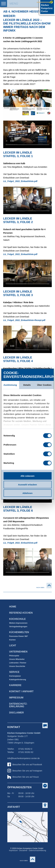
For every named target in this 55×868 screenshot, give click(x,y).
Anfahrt (14, 807)
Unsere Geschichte (17, 666)
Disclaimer (17, 713)
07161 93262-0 (25, 749)
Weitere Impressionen (18, 623)
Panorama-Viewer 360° (19, 636)
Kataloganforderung (18, 680)
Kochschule (18, 619)
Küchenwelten (19, 632)
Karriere (15, 685)
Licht (13, 645)
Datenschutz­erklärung (18, 705)
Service (14, 672)
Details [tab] (27, 385)
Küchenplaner (15, 676)
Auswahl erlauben (27, 485)
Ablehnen (27, 493)
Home (13, 607)
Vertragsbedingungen (18, 627)
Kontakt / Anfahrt (21, 691)
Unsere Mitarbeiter (17, 659)
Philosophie (14, 656)
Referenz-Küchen (21, 613)
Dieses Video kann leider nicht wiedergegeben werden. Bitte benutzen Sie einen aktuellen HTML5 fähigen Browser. (27, 200)
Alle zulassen (27, 476)
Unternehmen (18, 652)
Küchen (12, 640)
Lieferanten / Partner (18, 663)
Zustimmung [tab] (10, 385)
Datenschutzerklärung (37, 850)
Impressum (16, 698)
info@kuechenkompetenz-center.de (23, 758)
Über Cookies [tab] (44, 385)
